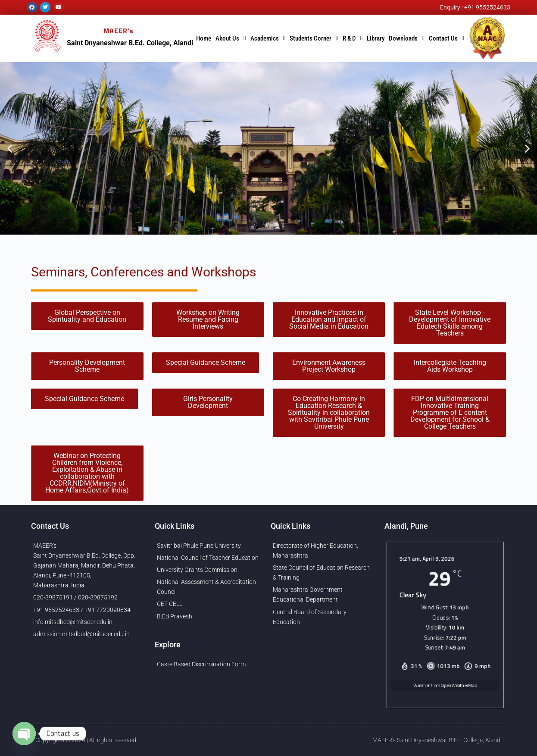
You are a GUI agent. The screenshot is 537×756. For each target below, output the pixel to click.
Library (376, 38)
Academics (268, 38)
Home (204, 38)
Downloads (406, 38)
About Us (231, 38)
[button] (10, 148)
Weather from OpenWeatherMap (445, 691)
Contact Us (446, 38)
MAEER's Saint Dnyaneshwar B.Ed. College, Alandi (437, 740)
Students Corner (314, 38)
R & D (353, 38)
